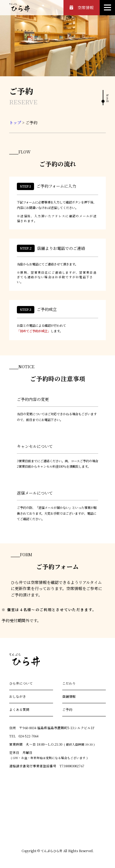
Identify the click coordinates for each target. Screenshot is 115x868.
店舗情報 (69, 696)
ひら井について (21, 683)
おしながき (18, 696)
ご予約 (67, 710)
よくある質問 (19, 710)
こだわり (69, 683)
